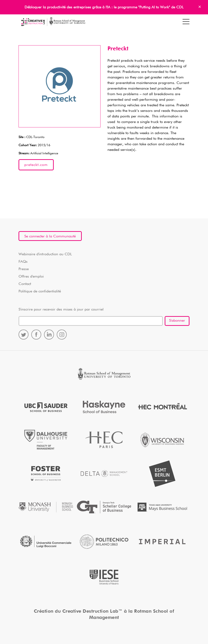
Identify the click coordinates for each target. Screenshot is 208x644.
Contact (25, 284)
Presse (24, 269)
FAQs (23, 262)
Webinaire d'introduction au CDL (45, 254)
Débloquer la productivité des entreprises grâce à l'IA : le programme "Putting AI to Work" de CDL (104, 7)
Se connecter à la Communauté (50, 236)
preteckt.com (36, 165)
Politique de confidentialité (40, 291)
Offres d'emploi (31, 277)
